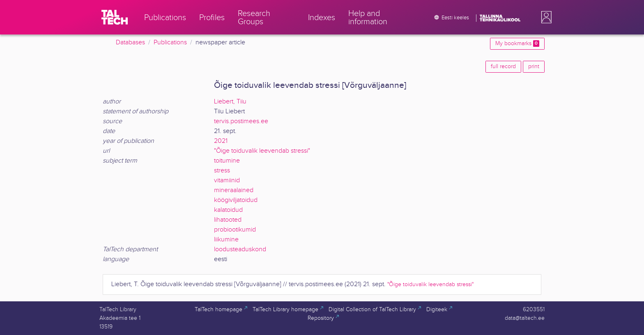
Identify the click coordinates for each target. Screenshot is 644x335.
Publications (170, 42)
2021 (221, 141)
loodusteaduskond (240, 249)
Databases (130, 42)
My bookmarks (517, 44)
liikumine (226, 240)
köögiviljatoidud (236, 200)
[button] (545, 17)
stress (222, 171)
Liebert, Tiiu (230, 102)
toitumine (227, 161)
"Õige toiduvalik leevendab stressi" (262, 151)
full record (503, 67)
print (534, 67)
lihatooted (228, 220)
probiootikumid (235, 230)
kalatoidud (228, 210)
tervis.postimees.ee (241, 121)
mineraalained (234, 190)
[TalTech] (115, 17)
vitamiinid (227, 180)
